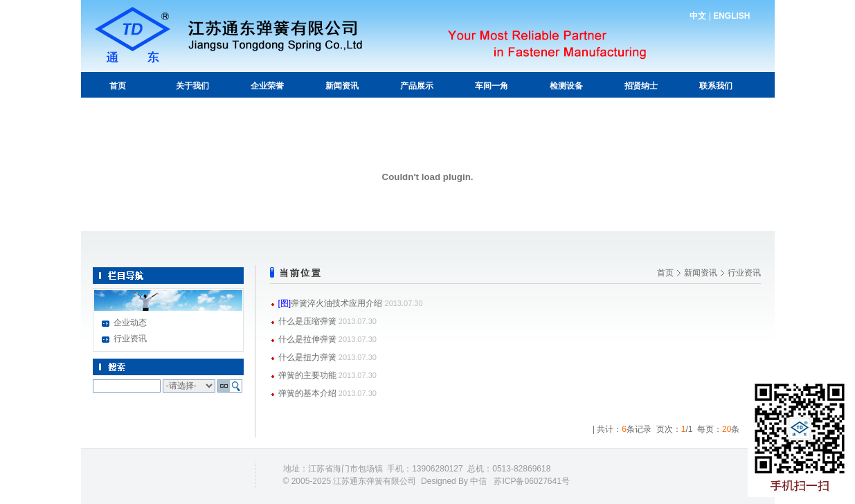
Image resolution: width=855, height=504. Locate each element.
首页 (118, 86)
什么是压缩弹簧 (307, 321)
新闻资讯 (342, 86)
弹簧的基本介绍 (307, 393)
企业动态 (130, 323)
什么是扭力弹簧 (307, 357)
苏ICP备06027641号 (531, 481)
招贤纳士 (641, 86)
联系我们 (716, 86)
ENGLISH (731, 16)
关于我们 (192, 86)
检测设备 (566, 86)
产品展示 (417, 86)
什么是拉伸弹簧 (307, 339)
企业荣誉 (267, 86)
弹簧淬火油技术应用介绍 (336, 303)
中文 (698, 16)
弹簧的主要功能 (307, 375)
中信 (478, 481)
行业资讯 (130, 339)
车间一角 (492, 86)
